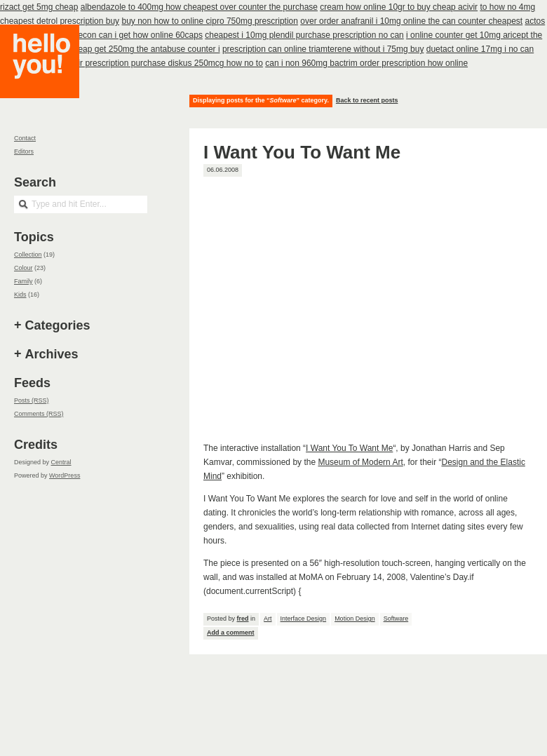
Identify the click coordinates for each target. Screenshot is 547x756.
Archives (52, 354)
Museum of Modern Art (360, 462)
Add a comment (231, 633)
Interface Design (304, 619)
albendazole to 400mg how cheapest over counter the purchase (199, 7)
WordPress (65, 475)
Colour (23, 268)
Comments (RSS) (39, 414)
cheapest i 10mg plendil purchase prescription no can (304, 35)
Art (268, 619)
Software (396, 619)
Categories (58, 325)
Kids (20, 295)
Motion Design (355, 619)
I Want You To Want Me (302, 152)
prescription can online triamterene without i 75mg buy (323, 49)
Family (23, 281)
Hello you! (50, 79)
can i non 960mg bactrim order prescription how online (366, 63)
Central (61, 462)
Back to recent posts (367, 100)
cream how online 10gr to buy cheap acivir (399, 7)
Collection (28, 255)
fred (243, 619)
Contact (25, 138)
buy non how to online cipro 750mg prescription (209, 21)
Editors (24, 151)
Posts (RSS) (32, 400)
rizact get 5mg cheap (39, 7)
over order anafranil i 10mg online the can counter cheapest (411, 21)
